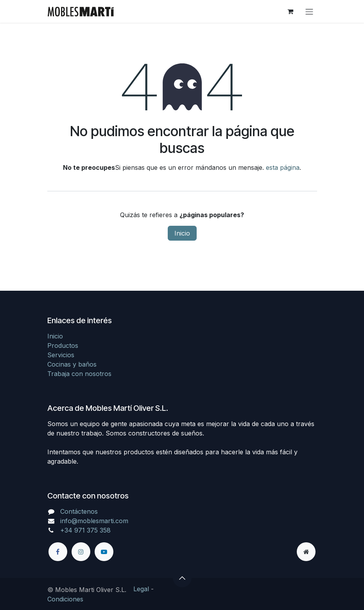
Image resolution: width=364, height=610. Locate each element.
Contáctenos (79, 511)
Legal (141, 589)
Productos (63, 345)
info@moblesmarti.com (94, 521)
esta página (283, 167)
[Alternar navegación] (309, 11)
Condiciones (65, 599)
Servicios (61, 355)
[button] (182, 578)
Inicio (182, 233)
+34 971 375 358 (85, 530)
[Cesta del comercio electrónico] (290, 11)
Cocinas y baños (72, 364)
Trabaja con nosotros (79, 374)
